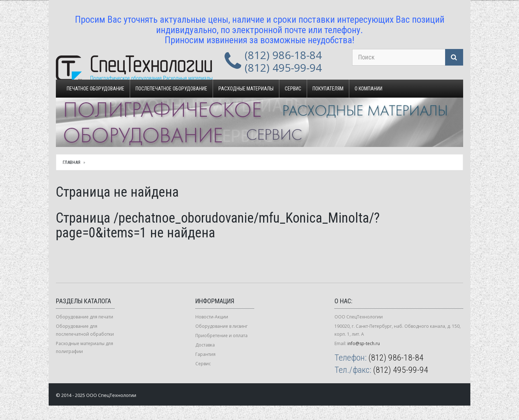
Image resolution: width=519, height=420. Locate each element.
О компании (369, 89)
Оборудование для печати (85, 317)
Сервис (293, 89)
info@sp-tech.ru (364, 343)
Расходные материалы (246, 89)
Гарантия (205, 354)
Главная (72, 162)
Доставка (205, 345)
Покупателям (328, 89)
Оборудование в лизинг (221, 326)
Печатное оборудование (96, 89)
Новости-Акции (212, 317)
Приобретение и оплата (221, 336)
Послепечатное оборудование (171, 89)
